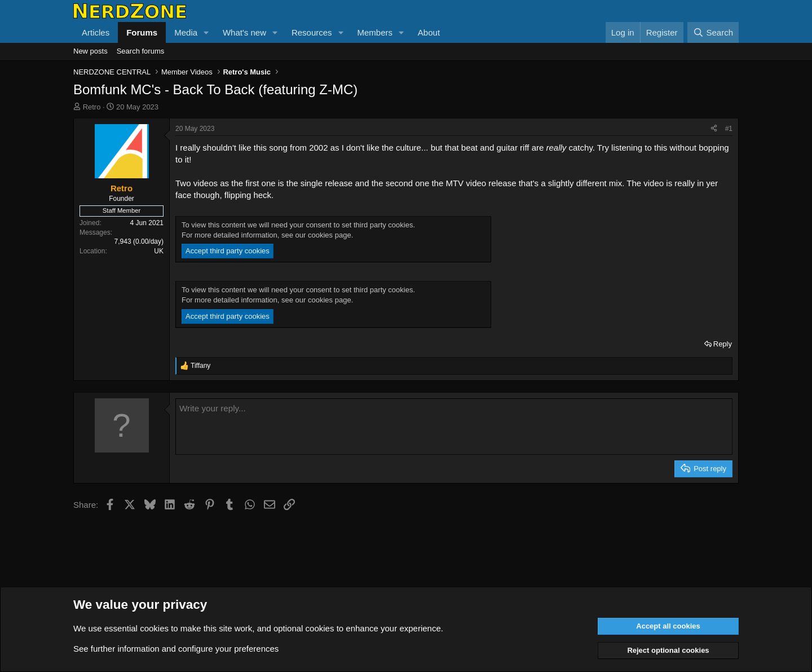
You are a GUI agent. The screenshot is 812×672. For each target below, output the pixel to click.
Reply (723, 344)
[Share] (714, 129)
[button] (206, 32)
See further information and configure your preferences (176, 649)
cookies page (330, 235)
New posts (91, 51)
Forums (142, 32)
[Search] (713, 32)
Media (186, 32)
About (429, 32)
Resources (312, 32)
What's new (244, 32)
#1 (729, 129)
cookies (154, 628)
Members (375, 32)
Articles (96, 32)
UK (159, 251)
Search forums (141, 51)
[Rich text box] (454, 427)
